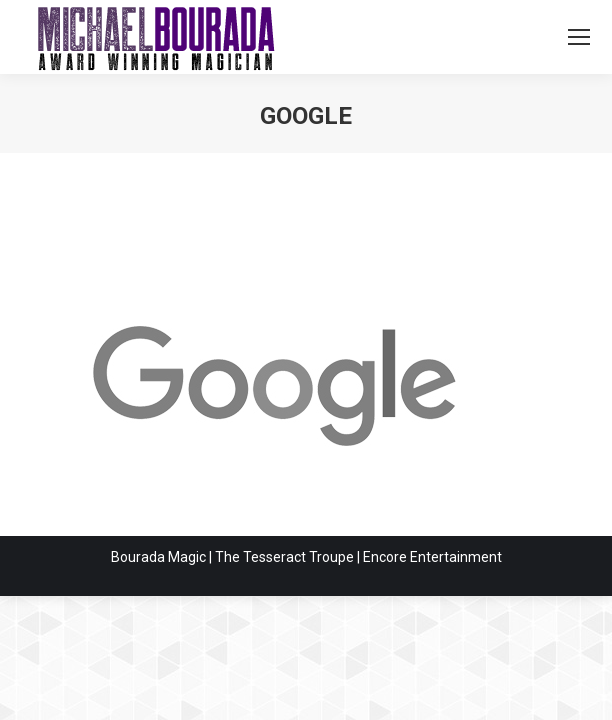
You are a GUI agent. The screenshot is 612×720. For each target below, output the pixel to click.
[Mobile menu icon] (579, 37)
